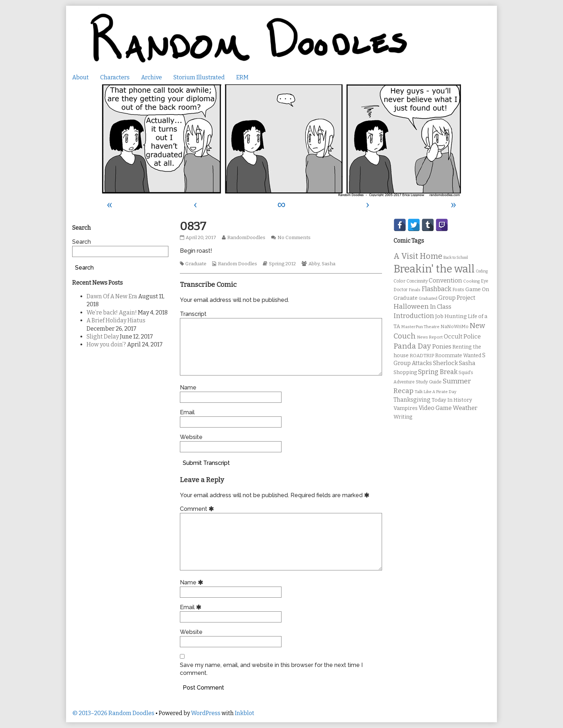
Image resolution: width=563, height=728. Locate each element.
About (80, 77)
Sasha (329, 264)
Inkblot (245, 713)
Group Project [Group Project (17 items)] (457, 298)
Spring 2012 (282, 264)
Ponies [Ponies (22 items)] (442, 347)
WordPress (206, 713)
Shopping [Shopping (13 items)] (405, 372)
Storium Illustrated (199, 77)
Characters (115, 77)
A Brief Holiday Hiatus (116, 320)
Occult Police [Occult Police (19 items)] (462, 337)
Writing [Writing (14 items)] (403, 417)
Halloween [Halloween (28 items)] (411, 306)
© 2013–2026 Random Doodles (113, 713)
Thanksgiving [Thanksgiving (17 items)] (412, 400)
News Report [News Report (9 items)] (430, 337)
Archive (152, 77)
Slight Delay (103, 337)
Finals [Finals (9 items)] (415, 290)
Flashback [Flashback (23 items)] (436, 289)
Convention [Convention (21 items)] (445, 281)
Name (188, 388)
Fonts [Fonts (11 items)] (458, 290)
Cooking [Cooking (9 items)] (471, 281)
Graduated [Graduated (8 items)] (428, 298)
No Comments (294, 238)
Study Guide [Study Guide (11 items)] (429, 382)
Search (82, 242)
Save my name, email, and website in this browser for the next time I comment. (271, 669)
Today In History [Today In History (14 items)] (452, 400)
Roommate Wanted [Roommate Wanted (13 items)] (458, 356)
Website (191, 437)
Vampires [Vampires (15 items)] (406, 408)
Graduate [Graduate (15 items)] (406, 298)
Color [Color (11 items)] (399, 281)
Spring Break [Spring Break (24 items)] (438, 372)
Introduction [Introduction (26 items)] (414, 316)
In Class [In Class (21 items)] (441, 307)
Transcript (193, 314)
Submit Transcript (206, 463)
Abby (314, 264)
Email (187, 412)
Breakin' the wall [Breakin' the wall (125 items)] (434, 269)
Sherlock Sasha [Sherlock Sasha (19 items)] (454, 363)
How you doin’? (106, 344)
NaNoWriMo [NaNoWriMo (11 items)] (455, 326)
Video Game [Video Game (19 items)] (435, 408)
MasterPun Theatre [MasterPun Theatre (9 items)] (420, 327)
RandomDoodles (246, 238)
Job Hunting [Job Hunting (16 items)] (451, 316)
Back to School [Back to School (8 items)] (456, 258)
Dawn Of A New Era (112, 296)
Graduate (196, 264)
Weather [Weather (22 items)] (465, 408)
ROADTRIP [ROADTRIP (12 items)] (422, 356)
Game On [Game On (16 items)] (477, 289)
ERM (242, 77)
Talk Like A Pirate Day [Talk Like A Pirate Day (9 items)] (436, 392)
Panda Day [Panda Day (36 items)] (412, 346)
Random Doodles (238, 264)
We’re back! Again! (112, 312)
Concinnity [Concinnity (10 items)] (417, 281)
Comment (198, 509)
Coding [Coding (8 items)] (482, 271)
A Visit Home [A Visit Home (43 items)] (418, 256)
